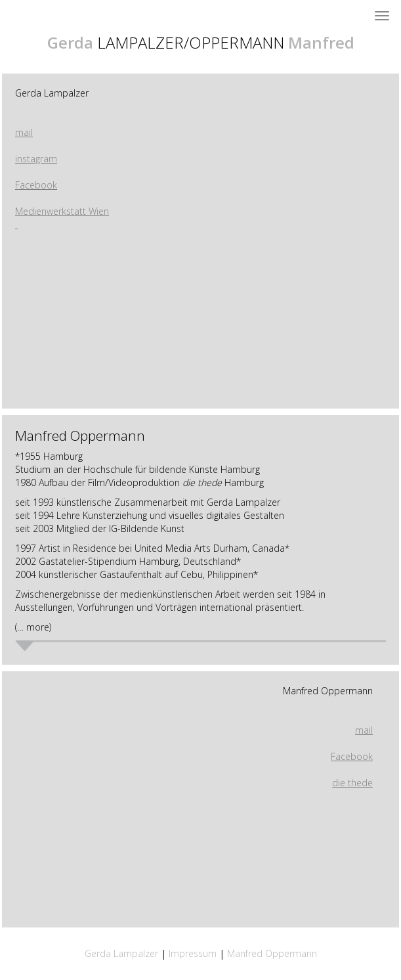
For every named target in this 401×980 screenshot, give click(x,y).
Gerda (70, 42)
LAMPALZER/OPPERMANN (191, 42)
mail (24, 132)
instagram (36, 159)
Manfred (321, 42)
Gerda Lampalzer (52, 93)
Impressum (194, 953)
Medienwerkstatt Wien (62, 211)
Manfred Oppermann (328, 691)
